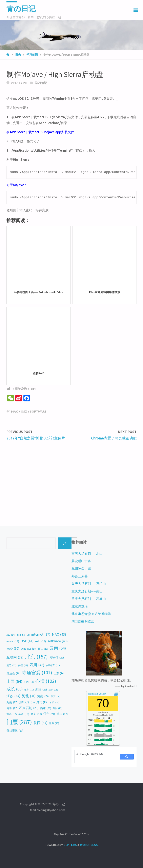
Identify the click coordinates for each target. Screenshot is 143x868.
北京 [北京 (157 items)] (36, 657)
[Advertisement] (71, 475)
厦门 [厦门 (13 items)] (11, 665)
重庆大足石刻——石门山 (89, 584)
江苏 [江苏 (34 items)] (13, 696)
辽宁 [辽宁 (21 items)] (49, 714)
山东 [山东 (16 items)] (59, 673)
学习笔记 (32, 55)
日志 (18, 55)
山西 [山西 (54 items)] (14, 681)
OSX (24, 411)
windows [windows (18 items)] (29, 649)
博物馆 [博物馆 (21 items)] (57, 657)
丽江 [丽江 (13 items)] (43, 649)
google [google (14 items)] (23, 635)
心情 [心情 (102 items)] (46, 681)
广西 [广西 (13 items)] (29, 682)
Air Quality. (97, 694)
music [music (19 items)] (13, 641)
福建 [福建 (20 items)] (46, 708)
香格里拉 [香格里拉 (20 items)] (15, 731)
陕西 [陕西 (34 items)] (40, 723)
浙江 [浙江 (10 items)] (56, 696)
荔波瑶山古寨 (81, 561)
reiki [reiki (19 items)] (40, 641)
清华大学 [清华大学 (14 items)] (27, 703)
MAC (15, 411)
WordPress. (89, 845)
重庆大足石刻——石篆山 (89, 599)
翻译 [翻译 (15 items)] (12, 714)
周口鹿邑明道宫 (83, 621)
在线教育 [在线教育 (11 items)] (53, 665)
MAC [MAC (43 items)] (59, 634)
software (38, 411)
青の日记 (21, 9)
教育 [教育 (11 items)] (29, 690)
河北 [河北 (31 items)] (29, 696)
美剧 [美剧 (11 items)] (57, 708)
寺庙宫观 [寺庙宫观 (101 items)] (37, 673)
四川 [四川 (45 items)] (37, 665)
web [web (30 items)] (13, 649)
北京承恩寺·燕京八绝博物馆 (91, 614)
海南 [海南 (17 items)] (12, 702)
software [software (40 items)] (58, 641)
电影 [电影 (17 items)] (12, 708)
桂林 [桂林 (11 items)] (53, 690)
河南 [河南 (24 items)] (43, 696)
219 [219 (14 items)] (11, 635)
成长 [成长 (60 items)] (15, 689)
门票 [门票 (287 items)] (19, 722)
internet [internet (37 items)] (41, 635)
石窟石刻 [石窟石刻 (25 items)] (29, 708)
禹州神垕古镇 (81, 569)
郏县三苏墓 (80, 576)
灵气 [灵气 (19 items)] (42, 702)
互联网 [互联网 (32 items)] (15, 657)
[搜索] (95, 754)
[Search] (65, 543)
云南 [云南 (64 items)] (58, 648)
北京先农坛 (80, 606)
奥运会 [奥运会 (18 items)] (13, 673)
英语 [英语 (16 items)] (24, 714)
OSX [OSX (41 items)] (27, 641)
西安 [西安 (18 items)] (36, 714)
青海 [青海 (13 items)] (54, 723)
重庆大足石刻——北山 (87, 553)
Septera (70, 845)
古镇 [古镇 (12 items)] (23, 665)
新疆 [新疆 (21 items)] (41, 689)
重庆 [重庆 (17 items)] (62, 714)
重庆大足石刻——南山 (87, 591)
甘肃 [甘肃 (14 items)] (54, 703)
